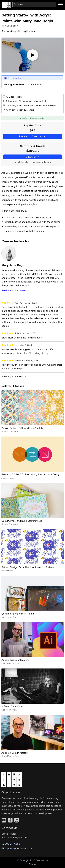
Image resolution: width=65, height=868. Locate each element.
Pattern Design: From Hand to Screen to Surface (28, 567)
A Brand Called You (12, 706)
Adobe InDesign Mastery (15, 753)
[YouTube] (4, 820)
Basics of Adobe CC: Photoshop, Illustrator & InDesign (31, 474)
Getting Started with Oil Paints (18, 614)
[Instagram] (17, 820)
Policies (33, 864)
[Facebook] (10, 820)
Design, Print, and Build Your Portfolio (22, 521)
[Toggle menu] (60, 5)
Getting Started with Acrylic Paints (23, 84)
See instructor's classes (14, 290)
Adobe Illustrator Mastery (15, 660)
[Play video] (33, 55)
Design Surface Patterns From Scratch (22, 428)
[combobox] (34, 5)
